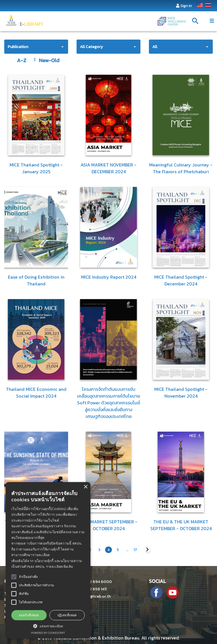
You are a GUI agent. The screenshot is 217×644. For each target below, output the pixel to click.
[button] (48, 626)
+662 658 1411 (92, 589)
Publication (18, 47)
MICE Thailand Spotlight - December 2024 (181, 280)
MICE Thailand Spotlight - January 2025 (36, 168)
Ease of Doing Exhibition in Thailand (36, 280)
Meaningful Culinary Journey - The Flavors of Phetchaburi (181, 168)
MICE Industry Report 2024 (109, 277)
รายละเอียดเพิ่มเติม (60, 566)
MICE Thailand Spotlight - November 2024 (181, 393)
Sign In (186, 6)
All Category (91, 47)
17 (135, 550)
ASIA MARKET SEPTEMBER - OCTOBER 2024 (108, 525)
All (155, 47)
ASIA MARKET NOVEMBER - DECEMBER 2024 (108, 168)
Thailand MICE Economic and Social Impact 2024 (36, 393)
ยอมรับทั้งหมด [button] (29, 615)
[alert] (48, 560)
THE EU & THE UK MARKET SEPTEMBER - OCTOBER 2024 (181, 525)
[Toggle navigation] (212, 21)
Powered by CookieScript (48, 633)
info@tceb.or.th (94, 596)
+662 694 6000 (94, 582)
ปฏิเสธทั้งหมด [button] (67, 615)
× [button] (85, 487)
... (127, 550)
